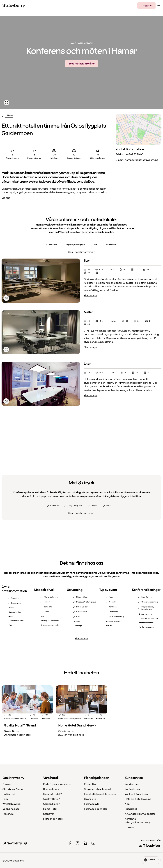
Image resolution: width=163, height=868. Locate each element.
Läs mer (6, 198)
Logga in (147, 6)
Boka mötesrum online (81, 64)
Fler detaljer (91, 296)
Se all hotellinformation (82, 252)
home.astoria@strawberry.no (142, 160)
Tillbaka (9, 116)
